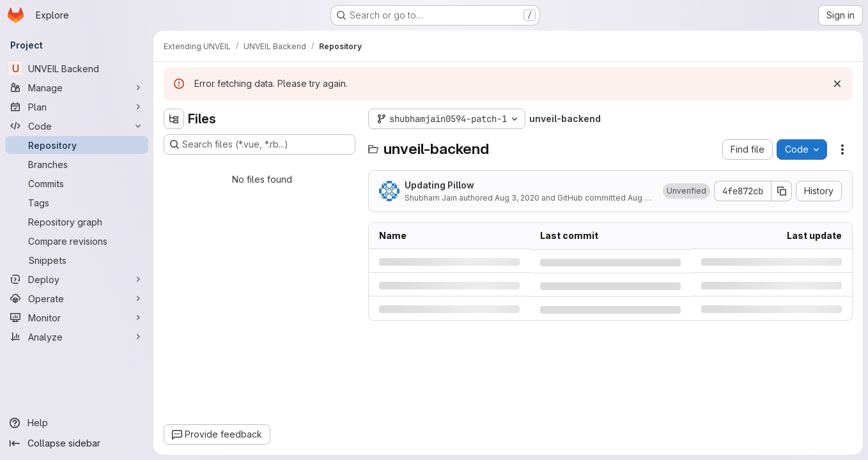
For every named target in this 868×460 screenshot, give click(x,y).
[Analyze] (77, 337)
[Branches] (77, 164)
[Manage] (77, 88)
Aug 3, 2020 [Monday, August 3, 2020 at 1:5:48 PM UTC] (517, 198)
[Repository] (77, 145)
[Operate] (77, 298)
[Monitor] (77, 318)
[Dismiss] (837, 84)
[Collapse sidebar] (77, 443)
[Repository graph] (77, 222)
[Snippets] (77, 260)
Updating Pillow (439, 185)
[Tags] (77, 203)
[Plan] (77, 107)
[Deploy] (77, 279)
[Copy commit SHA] (782, 191)
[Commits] (77, 183)
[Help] (77, 423)
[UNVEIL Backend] (77, 68)
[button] (686, 191)
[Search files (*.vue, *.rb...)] (260, 144)
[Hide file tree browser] (174, 119)
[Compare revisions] (77, 241)
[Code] (77, 126)
